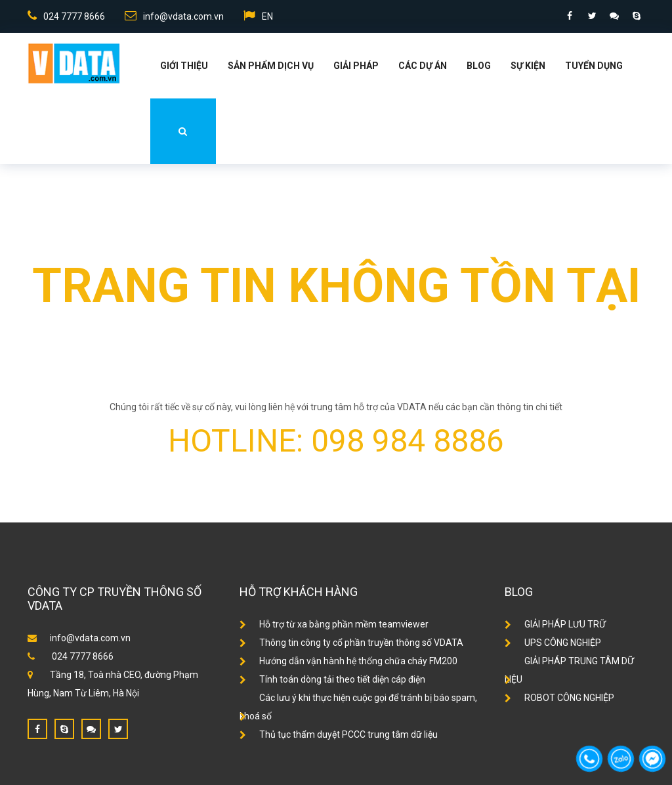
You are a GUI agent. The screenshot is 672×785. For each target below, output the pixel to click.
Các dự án (423, 66)
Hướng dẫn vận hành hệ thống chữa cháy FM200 (348, 661)
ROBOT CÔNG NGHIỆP (559, 698)
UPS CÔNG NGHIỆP (553, 643)
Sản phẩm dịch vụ (271, 66)
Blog (479, 66)
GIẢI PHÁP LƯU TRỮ (555, 624)
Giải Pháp (356, 66)
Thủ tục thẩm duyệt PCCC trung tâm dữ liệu (339, 734)
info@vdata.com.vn (174, 16)
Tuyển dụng (594, 66)
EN (258, 16)
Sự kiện (528, 66)
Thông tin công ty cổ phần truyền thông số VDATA (351, 643)
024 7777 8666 (66, 16)
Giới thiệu (184, 66)
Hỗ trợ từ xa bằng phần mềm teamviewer (334, 624)
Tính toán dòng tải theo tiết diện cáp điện (332, 679)
